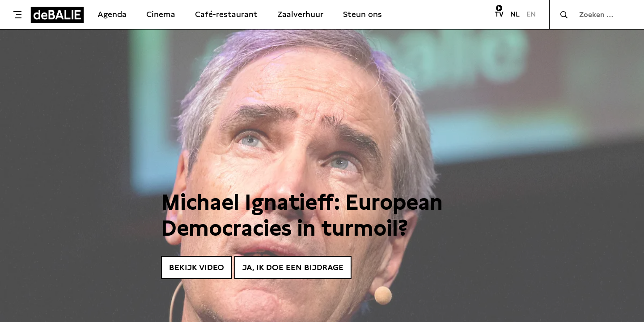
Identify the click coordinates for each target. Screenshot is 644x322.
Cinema (161, 14)
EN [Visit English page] (531, 14)
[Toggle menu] (17, 15)
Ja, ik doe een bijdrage (293, 267)
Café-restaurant (226, 14)
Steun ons (362, 14)
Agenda (112, 14)
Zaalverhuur (300, 14)
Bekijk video (197, 267)
